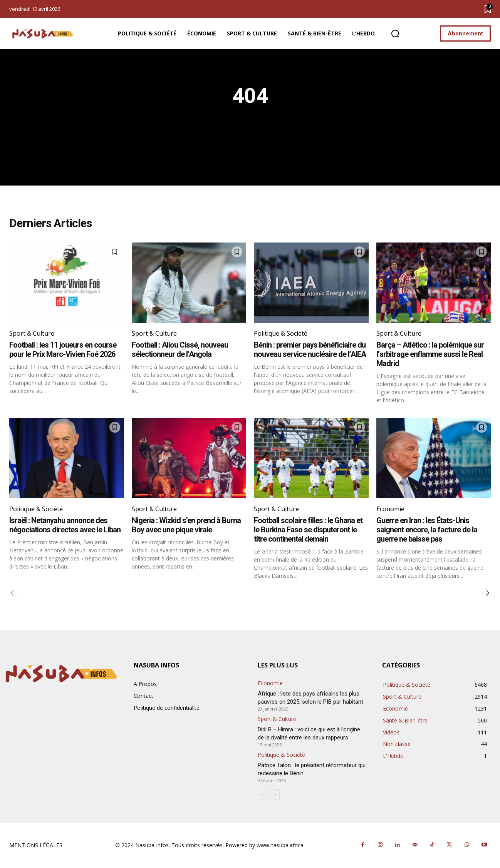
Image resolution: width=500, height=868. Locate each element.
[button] (395, 34)
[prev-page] (15, 593)
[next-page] (485, 593)
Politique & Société (281, 333)
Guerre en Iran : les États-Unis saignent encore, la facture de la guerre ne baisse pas (427, 530)
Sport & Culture (32, 333)
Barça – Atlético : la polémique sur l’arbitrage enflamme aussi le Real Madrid (430, 354)
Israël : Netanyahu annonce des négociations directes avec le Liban (65, 525)
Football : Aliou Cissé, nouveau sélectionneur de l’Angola (180, 350)
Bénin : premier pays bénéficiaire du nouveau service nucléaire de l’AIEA (310, 350)
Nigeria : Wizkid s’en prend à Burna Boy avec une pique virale (186, 525)
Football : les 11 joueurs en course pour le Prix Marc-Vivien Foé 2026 (63, 350)
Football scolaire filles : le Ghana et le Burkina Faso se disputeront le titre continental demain (308, 530)
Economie (390, 509)
